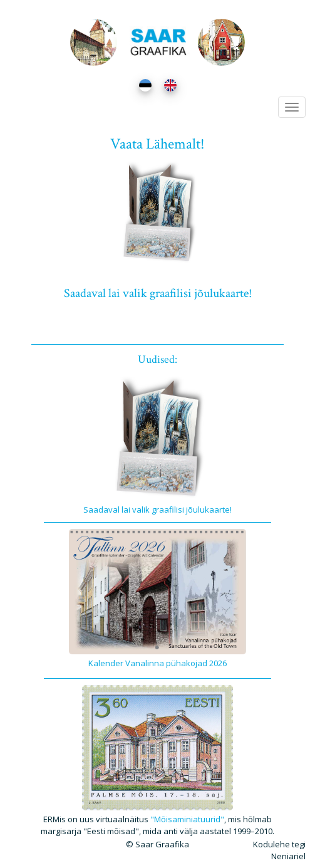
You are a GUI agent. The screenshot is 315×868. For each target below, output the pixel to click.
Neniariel (288, 856)
